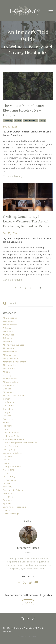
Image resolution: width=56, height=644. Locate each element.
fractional (8, 426)
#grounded (9, 335)
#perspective (9, 365)
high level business (13, 436)
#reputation (9, 368)
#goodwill (8, 331)
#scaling (7, 375)
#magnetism (9, 348)
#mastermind (9, 355)
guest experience (31, 121)
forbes (6, 422)
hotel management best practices (20, 443)
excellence (8, 419)
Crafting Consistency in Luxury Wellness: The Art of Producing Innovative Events (26, 221)
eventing (18, 121)
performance (9, 480)
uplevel (7, 510)
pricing (6, 483)
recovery (8, 487)
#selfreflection (10, 379)
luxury (43, 121)
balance (7, 389)
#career (7, 328)
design (6, 412)
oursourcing (9, 476)
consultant (8, 406)
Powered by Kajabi (28, 636)
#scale (6, 372)
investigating (9, 449)
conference (9, 402)
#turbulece (8, 385)
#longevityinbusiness (14, 345)
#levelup (7, 342)
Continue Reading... (13, 176)
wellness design (11, 514)
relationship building (13, 490)
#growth (7, 338)
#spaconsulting (11, 382)
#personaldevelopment (14, 362)
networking (9, 470)
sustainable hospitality (14, 507)
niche (6, 473)
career (6, 399)
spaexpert (8, 500)
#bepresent (9, 321)
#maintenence (10, 352)
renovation (9, 493)
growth (7, 429)
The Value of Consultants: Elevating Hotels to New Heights (23, 110)
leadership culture (12, 453)
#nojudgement (10, 358)
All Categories (10, 318)
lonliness (7, 460)
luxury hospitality (12, 466)
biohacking (8, 392)
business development (14, 395)
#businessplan (10, 325)
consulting (8, 121)
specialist (8, 503)
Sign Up (28, 602)
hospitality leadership (14, 439)
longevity (8, 456)
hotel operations (11, 446)
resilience (8, 497)
